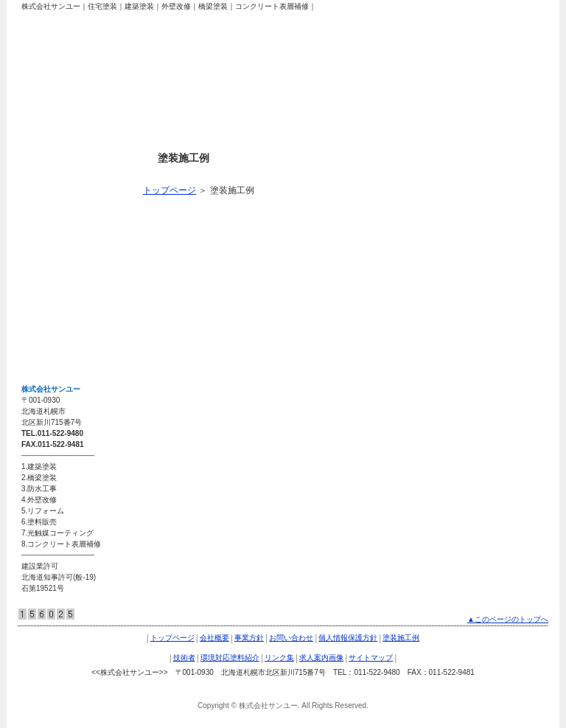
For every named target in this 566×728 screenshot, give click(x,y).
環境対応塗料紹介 (64, 243)
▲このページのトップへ (508, 619)
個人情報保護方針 (348, 638)
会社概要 (214, 638)
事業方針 (249, 638)
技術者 (42, 212)
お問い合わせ (291, 638)
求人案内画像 (55, 305)
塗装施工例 (51, 181)
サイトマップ (55, 336)
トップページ (170, 190)
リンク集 (46, 274)
